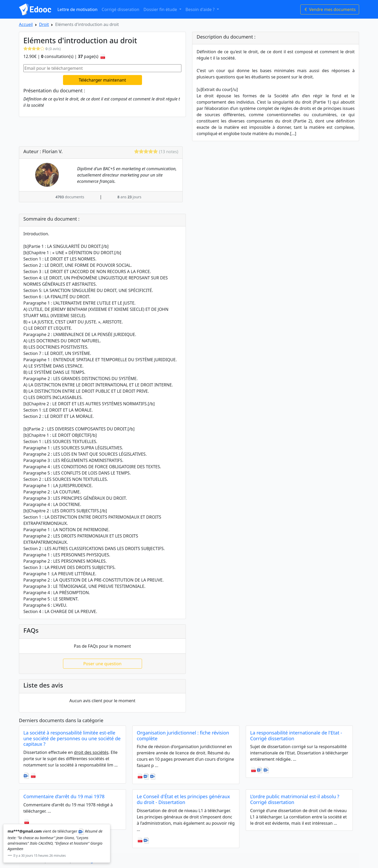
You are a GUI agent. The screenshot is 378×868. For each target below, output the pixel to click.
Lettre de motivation (78, 9)
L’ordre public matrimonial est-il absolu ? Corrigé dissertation (295, 799)
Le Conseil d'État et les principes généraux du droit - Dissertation (183, 799)
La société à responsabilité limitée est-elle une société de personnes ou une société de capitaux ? (72, 738)
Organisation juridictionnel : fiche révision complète (183, 736)
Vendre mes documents (330, 9)
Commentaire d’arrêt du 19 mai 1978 (64, 796)
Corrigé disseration (120, 9)
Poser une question (102, 664)
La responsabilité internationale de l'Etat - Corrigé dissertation (296, 736)
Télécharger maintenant (102, 80)
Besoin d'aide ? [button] (201, 9)
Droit (44, 24)
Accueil (26, 24)
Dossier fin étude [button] (161, 9)
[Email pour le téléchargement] (102, 68)
